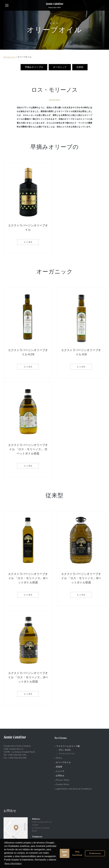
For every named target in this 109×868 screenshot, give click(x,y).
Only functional (77, 853)
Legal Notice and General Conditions (74, 787)
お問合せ (60, 774)
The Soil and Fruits (67, 752)
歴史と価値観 (66, 748)
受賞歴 (59, 765)
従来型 (80, 67)
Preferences (95, 853)
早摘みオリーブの (34, 67)
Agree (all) (65, 853)
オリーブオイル (63, 761)
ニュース (60, 770)
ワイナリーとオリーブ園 (68, 745)
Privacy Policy (63, 779)
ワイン (59, 757)
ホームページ (10, 57)
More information (13, 864)
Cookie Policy (63, 783)
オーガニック (60, 67)
